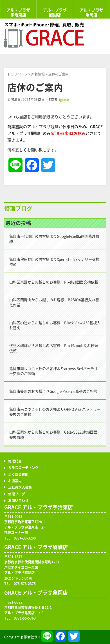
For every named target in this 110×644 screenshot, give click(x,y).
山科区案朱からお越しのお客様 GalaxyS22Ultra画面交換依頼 (53, 435)
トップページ (17, 74)
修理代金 (15, 461)
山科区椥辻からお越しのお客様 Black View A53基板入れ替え (55, 325)
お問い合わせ (18, 500)
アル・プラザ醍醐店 (55, 12)
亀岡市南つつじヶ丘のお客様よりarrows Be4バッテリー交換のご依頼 (53, 371)
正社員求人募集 (20, 487)
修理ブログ (18, 208)
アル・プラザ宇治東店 (18, 12)
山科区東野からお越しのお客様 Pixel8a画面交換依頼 (54, 282)
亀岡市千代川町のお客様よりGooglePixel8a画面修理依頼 (54, 239)
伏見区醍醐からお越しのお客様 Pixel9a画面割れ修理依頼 (54, 348)
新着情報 (38, 74)
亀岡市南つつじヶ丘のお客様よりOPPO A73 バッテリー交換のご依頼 (55, 412)
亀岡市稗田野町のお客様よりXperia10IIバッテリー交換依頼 (54, 262)
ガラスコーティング (23, 468)
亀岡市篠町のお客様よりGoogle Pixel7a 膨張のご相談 (53, 391)
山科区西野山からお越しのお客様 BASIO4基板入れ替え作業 (54, 302)
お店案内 (15, 481)
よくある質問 (18, 474)
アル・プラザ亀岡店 (91, 12)
